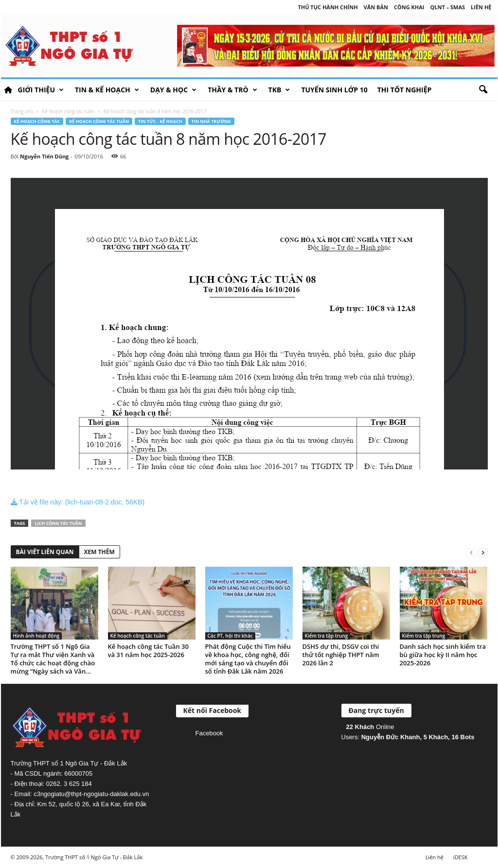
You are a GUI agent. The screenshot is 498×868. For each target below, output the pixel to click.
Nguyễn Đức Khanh (391, 737)
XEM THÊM (99, 552)
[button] (483, 90)
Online (370, 727)
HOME (8, 90)
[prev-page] (471, 552)
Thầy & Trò (232, 90)
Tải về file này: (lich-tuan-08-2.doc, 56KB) (78, 502)
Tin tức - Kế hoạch (160, 121)
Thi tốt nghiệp (405, 90)
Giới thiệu (41, 90)
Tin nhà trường (211, 121)
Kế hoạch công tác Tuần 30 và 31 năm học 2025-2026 (148, 651)
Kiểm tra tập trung (327, 636)
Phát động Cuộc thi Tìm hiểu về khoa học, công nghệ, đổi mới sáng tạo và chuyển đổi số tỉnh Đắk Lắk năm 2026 (248, 659)
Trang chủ (22, 111)
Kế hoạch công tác (37, 121)
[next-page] (483, 552)
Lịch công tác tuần (58, 523)
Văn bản (376, 7)
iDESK (461, 857)
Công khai (409, 7)
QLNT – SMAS (448, 7)
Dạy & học (173, 90)
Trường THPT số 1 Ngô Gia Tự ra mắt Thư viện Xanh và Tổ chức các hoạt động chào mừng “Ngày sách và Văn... (53, 659)
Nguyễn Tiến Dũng (44, 156)
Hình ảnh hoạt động (36, 636)
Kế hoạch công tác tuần (68, 111)
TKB (279, 90)
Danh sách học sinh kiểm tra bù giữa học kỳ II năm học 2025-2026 (443, 655)
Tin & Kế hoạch (107, 90)
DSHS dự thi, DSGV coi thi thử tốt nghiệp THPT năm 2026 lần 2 (341, 655)
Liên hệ (481, 7)
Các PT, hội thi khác (230, 636)
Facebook (209, 733)
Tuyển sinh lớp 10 (334, 90)
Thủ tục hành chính (328, 7)
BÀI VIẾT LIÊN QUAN (45, 552)
